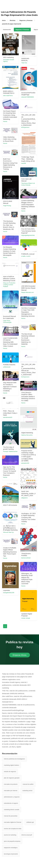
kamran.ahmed (26, 558)
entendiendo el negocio (11, 803)
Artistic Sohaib (26, 618)
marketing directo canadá (12, 810)
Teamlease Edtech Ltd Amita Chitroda (28, 184)
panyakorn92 (25, 463)
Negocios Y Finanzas (22, 30)
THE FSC (24, 63)
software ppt (30, 822)
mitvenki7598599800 (28, 97)
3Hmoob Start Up (8, 532)
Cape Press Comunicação (7, 322)
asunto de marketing (10, 835)
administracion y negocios (12, 797)
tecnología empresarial (11, 854)
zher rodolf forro (8, 96)
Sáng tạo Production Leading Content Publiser (9, 285)
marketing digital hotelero (11, 765)
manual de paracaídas (11, 816)
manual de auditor (28, 784)
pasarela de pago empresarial (12, 24)
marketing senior (27, 791)
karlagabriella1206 (9, 593)
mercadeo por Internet (11, 791)
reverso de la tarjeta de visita (13, 829)
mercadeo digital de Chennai (13, 822)
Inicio (4, 20)
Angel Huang (7, 206)
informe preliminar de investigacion (14, 759)
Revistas (13, 20)
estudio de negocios (10, 772)
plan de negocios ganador (12, 778)
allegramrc (24, 498)
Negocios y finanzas (26, 20)
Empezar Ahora (19, 655)
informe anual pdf (27, 835)
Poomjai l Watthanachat (10, 451)
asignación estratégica (11, 848)
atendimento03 (8, 417)
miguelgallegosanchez (28, 235)
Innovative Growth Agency (9, 60)
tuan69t (24, 163)
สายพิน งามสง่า (26, 256)
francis (5, 121)
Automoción (7, 30)
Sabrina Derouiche (27, 435)
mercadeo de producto (11, 784)
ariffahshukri (7, 367)
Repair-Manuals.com (28, 292)
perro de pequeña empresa (12, 841)
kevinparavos (25, 127)
